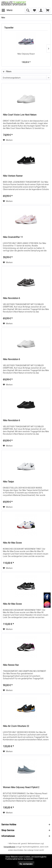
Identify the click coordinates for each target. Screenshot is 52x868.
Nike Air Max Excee (12, 543)
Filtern (7, 72)
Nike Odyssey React (26, 54)
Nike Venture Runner (13, 176)
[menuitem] (7, 10)
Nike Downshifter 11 (13, 237)
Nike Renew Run (11, 665)
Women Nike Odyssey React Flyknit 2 (21, 787)
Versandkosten (9, 847)
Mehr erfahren (40, 859)
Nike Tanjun (8, 482)
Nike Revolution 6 (11, 298)
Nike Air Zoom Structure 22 (16, 726)
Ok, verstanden (26, 864)
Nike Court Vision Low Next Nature (20, 115)
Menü (7, 10)
